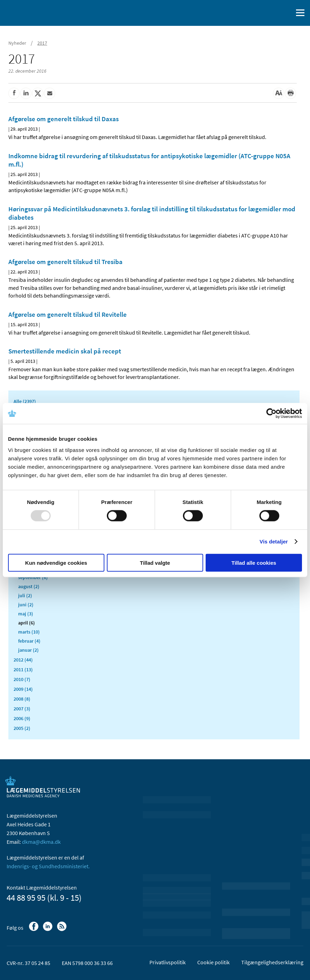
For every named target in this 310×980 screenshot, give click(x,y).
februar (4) (29, 641)
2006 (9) (22, 718)
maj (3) (26, 614)
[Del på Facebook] (14, 93)
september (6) (33, 577)
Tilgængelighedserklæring (272, 962)
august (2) (29, 586)
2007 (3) (22, 709)
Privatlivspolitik (168, 962)
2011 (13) (23, 670)
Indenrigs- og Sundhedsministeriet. (48, 866)
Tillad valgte (155, 562)
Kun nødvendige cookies (56, 562)
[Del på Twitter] (38, 93)
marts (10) (29, 632)
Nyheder (17, 43)
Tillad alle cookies (254, 562)
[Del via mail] (50, 93)
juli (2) (25, 595)
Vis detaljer (274, 542)
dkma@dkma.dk (41, 842)
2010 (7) (22, 679)
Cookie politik (213, 962)
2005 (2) (22, 728)
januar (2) (28, 650)
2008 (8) (22, 699)
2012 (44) (23, 660)
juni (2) (26, 605)
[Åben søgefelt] (286, 13)
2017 (42, 43)
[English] (270, 13)
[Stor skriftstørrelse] (279, 93)
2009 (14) (23, 689)
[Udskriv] (290, 93)
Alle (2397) (25, 401)
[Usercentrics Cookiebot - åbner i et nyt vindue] (271, 414)
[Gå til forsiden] (35, 12)
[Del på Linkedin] (26, 93)
